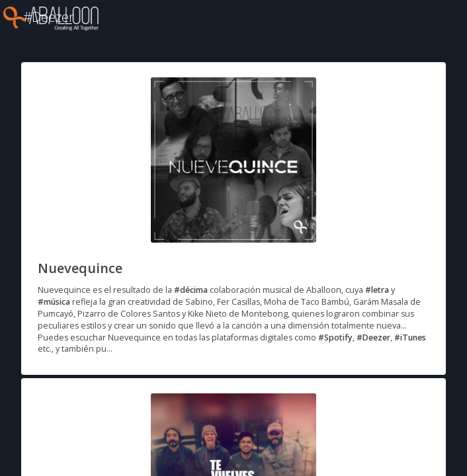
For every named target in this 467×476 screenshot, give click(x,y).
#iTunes (410, 337)
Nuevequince (80, 268)
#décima (191, 290)
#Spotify (335, 337)
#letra (377, 290)
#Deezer (373, 337)
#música (54, 302)
